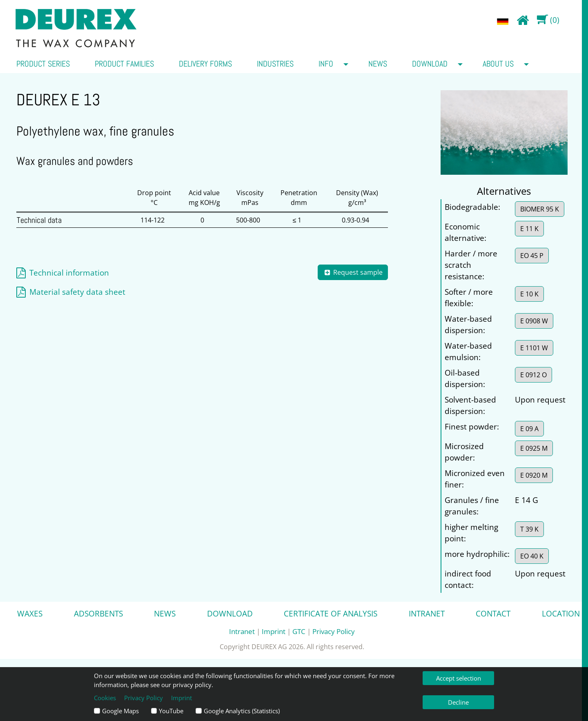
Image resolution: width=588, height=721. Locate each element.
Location (561, 613)
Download (430, 64)
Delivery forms (205, 64)
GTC (299, 631)
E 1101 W (534, 348)
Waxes (30, 613)
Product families (124, 64)
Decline (458, 702)
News (378, 64)
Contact (493, 613)
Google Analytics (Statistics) (242, 711)
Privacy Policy (334, 631)
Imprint (274, 631)
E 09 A (529, 429)
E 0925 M (534, 448)
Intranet (427, 613)
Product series (43, 64)
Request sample (353, 272)
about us (498, 64)
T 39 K (529, 529)
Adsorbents (98, 613)
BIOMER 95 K (540, 209)
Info (326, 64)
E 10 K (529, 294)
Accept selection (459, 678)
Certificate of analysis (331, 613)
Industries (275, 64)
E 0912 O (533, 375)
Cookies (105, 698)
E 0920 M (534, 475)
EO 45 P (532, 256)
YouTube (171, 711)
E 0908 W (534, 321)
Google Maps (120, 711)
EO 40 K (532, 556)
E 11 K (529, 229)
